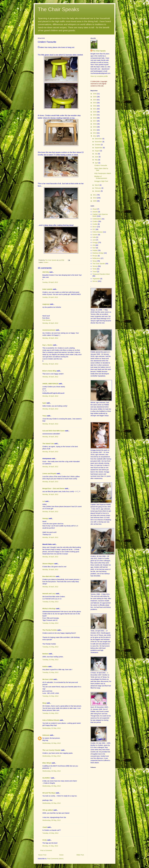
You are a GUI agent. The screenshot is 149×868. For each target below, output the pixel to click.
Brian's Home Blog (49, 371)
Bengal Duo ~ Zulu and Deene (53, 488)
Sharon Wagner (48, 564)
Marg (44, 703)
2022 (95, 106)
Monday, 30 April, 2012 (50, 323)
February (98, 188)
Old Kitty (46, 272)
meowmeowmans (49, 330)
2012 (95, 136)
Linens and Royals (49, 473)
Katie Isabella (47, 289)
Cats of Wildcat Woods (51, 720)
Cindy (45, 840)
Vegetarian (96, 279)
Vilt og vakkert (48, 810)
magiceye (46, 304)
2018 (95, 118)
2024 (95, 100)
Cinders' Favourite (101, 165)
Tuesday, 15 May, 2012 (50, 833)
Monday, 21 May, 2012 (50, 846)
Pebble (95, 250)
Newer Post (42, 855)
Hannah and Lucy (49, 594)
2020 (95, 112)
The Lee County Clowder (52, 750)
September (99, 148)
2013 (95, 133)
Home (61, 855)
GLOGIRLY (46, 778)
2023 (95, 103)
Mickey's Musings (49, 609)
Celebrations (97, 219)
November (99, 142)
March (97, 185)
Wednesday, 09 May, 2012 (52, 820)
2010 (95, 198)
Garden (95, 235)
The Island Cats (48, 444)
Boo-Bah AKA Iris (49, 576)
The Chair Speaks (58, 9)
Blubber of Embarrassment (101, 177)
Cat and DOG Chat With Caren (53, 431)
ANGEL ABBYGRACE (50, 384)
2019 (95, 115)
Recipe (95, 256)
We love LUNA (48, 679)
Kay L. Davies (47, 345)
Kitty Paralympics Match (103, 173)
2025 (95, 97)
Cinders (46, 262)
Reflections (96, 258)
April (97, 163)
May (96, 160)
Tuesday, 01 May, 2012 (50, 602)
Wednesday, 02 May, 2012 (52, 728)
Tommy (95, 266)
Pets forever (47, 320)
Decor (95, 227)
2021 (95, 109)
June (97, 157)
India (94, 237)
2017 (95, 121)
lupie (44, 403)
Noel (94, 248)
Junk (94, 240)
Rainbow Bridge (98, 253)
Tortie (94, 269)
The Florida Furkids (50, 630)
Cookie (95, 224)
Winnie (95, 281)
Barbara (45, 654)
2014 (95, 130)
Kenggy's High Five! (101, 181)
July (96, 154)
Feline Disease (98, 232)
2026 (95, 94)
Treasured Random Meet (101, 274)
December (99, 139)
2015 (95, 127)
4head (95, 209)
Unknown (46, 735)
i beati (45, 827)
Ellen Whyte (47, 763)
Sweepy (45, 518)
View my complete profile (99, 76)
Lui (44, 501)
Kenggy (95, 242)
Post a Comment (46, 850)
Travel (95, 271)
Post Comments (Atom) (55, 859)
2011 (95, 195)
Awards (95, 212)
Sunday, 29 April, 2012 (50, 282)
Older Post (80, 855)
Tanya (95, 261)
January (98, 191)
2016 (95, 124)
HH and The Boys (49, 793)
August (97, 151)
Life (94, 245)
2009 (95, 201)
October (98, 145)
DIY (94, 229)
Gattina (45, 666)
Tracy (44, 416)
